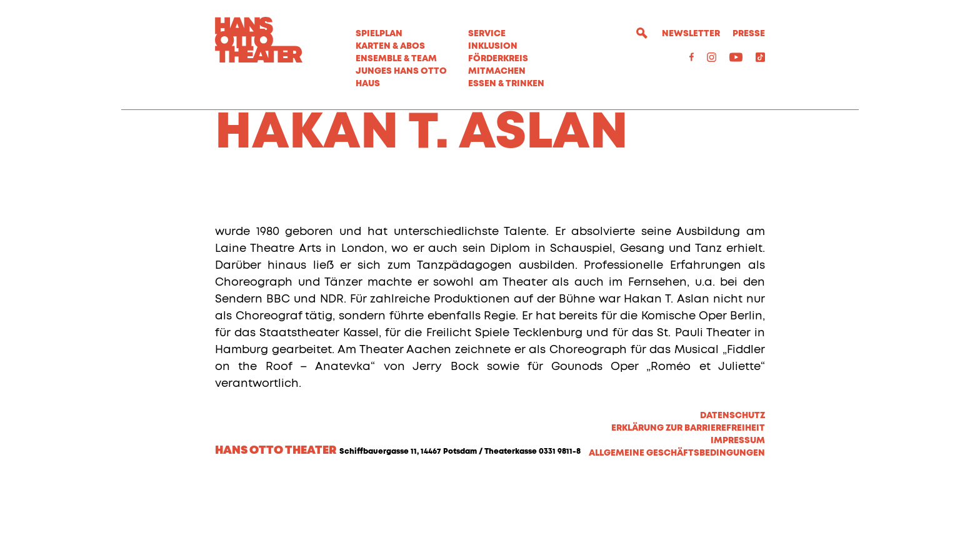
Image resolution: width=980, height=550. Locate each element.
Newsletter (691, 34)
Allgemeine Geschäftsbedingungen (677, 520)
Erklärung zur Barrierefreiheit (688, 495)
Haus (368, 84)
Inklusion (493, 46)
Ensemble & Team (396, 59)
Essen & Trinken (506, 84)
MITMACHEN (497, 71)
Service (487, 34)
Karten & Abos (390, 46)
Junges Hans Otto (401, 71)
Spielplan (379, 34)
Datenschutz (732, 482)
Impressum (738, 507)
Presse (749, 34)
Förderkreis (498, 59)
